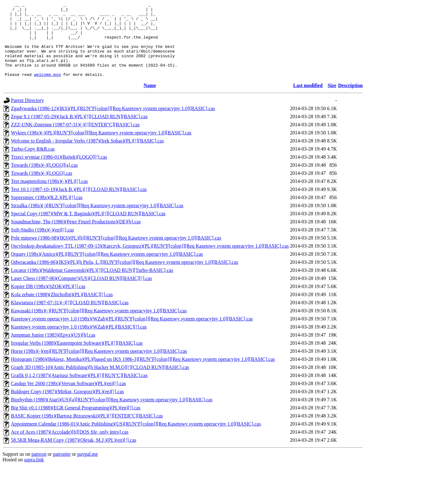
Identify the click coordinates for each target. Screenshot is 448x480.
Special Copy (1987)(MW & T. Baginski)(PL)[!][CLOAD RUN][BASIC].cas (88, 228)
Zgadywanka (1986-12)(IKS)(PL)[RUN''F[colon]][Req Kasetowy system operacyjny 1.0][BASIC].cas (113, 123)
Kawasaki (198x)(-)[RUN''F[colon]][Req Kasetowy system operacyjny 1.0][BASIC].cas (99, 326)
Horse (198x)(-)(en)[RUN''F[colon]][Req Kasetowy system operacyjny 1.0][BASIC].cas (99, 366)
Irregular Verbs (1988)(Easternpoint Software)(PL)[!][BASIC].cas (77, 358)
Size (332, 100)
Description (350, 100)
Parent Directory (27, 115)
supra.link (34, 475)
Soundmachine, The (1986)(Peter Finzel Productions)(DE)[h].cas (76, 237)
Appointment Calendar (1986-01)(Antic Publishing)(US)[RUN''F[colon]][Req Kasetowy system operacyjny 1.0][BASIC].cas (136, 439)
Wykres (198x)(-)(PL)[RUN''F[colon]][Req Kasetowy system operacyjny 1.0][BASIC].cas (101, 148)
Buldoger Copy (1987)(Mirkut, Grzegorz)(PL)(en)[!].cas (67, 406)
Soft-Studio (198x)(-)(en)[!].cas (42, 245)
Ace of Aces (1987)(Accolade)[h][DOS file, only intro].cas (70, 447)
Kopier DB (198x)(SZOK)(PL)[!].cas (48, 301)
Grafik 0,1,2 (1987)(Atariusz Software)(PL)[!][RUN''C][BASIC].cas (79, 390)
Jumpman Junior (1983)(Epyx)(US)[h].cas (53, 350)
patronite (62, 469)
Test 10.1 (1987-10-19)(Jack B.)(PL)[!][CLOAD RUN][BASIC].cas (79, 204)
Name (150, 100)
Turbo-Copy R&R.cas (33, 164)
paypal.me (87, 469)
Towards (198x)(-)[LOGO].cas (42, 188)
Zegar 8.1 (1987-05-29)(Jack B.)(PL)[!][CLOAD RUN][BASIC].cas (79, 131)
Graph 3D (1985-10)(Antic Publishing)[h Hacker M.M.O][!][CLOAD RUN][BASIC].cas (100, 382)
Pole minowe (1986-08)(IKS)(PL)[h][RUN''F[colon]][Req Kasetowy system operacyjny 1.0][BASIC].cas (116, 253)
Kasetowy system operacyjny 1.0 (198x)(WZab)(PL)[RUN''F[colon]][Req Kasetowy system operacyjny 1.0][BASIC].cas (132, 334)
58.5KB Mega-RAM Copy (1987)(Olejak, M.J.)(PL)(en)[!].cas (74, 455)
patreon (39, 469)
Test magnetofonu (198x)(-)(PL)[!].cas (49, 196)
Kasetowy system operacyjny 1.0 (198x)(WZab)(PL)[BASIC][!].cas (79, 342)
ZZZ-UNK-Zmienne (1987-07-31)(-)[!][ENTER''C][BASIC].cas (75, 140)
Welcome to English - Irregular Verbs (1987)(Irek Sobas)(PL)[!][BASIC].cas (87, 156)
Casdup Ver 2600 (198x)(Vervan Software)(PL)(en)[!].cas (68, 398)
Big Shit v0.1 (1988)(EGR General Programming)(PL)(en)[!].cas (76, 423)
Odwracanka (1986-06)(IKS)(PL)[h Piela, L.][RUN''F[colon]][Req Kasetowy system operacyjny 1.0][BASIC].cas (124, 277)
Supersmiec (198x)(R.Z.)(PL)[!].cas (47, 212)
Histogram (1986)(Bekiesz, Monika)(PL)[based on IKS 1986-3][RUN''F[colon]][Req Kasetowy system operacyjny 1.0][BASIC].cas (143, 374)
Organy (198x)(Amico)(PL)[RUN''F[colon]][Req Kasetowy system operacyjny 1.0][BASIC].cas (107, 269)
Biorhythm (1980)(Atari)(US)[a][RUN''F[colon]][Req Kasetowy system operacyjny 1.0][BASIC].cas (112, 415)
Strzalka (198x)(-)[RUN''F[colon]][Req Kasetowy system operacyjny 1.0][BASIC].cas (97, 220)
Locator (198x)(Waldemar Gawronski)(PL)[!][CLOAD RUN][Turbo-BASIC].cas (92, 285)
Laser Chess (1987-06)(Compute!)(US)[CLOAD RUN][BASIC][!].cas (81, 293)
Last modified (308, 100)
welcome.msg (47, 89)
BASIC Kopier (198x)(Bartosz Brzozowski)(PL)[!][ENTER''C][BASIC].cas (87, 431)
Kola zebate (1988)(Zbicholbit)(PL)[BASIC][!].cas (62, 309)
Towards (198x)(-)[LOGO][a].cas (44, 180)
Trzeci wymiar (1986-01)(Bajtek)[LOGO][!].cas (59, 172)
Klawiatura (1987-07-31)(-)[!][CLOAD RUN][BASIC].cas (70, 317)
